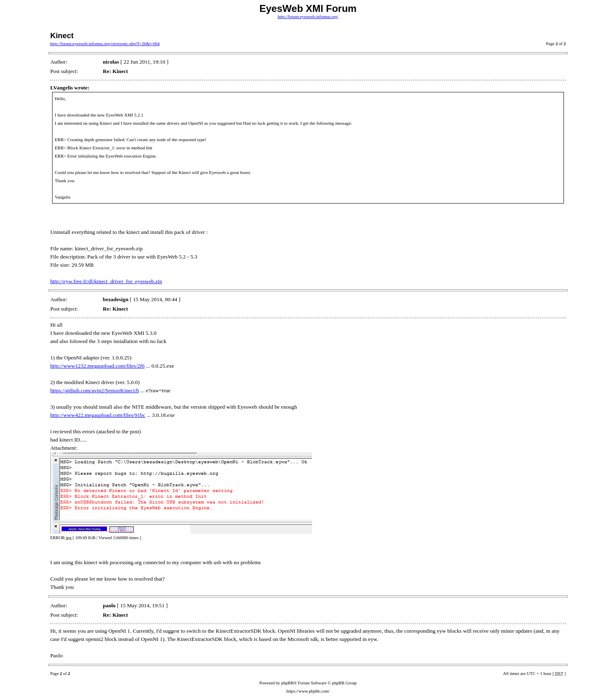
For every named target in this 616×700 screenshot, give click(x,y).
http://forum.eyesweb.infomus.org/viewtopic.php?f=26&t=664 (105, 44)
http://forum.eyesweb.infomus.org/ (308, 17)
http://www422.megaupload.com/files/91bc (98, 415)
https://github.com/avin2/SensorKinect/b (95, 390)
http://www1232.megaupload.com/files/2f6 (97, 366)
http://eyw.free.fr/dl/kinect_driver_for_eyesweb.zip (106, 281)
